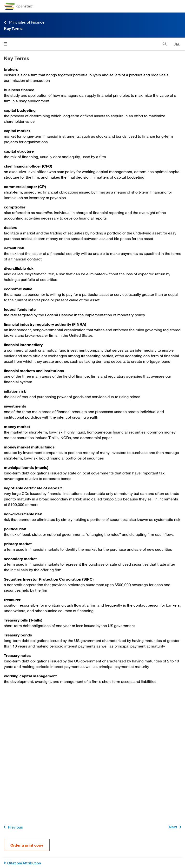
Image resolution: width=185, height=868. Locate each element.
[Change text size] (177, 44)
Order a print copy (27, 845)
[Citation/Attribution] (92, 863)
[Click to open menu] (5, 44)
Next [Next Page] (176, 827)
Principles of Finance (24, 22)
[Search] (165, 44)
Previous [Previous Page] (12, 827)
